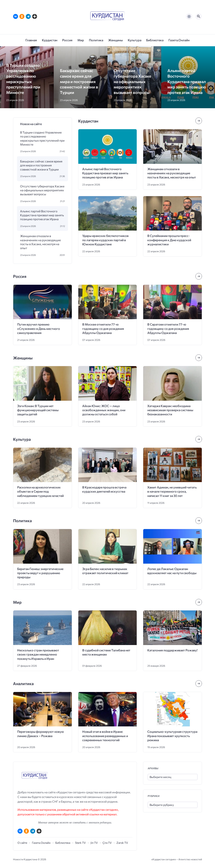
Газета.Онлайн (41, 843)
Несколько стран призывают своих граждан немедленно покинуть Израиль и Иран (38, 654)
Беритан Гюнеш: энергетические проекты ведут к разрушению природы (40, 573)
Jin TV (94, 843)
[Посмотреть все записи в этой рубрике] (199, 121)
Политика (22, 521)
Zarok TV (122, 843)
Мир (17, 602)
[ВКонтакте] (16, 16)
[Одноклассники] (22, 16)
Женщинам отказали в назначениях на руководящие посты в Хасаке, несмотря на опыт (40, 242)
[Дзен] (35, 16)
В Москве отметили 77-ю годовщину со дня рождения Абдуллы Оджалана (103, 329)
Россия (20, 276)
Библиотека (63, 843)
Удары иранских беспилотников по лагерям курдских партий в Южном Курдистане (105, 240)
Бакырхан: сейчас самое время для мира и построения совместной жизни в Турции (79, 81)
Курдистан (88, 121)
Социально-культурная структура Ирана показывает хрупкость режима (172, 736)
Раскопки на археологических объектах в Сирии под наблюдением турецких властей (40, 491)
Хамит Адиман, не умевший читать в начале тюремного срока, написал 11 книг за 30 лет (172, 491)
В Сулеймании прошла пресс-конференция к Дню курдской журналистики (169, 240)
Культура (22, 439)
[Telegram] (28, 16)
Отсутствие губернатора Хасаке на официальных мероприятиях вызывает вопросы (132, 81)
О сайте (22, 843)
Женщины (23, 358)
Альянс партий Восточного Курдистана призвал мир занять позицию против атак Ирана (187, 81)
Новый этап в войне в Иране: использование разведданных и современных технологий (105, 736)
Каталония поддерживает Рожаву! (172, 650)
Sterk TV (80, 843)
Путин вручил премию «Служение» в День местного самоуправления (39, 329)
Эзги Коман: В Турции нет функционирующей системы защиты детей (38, 410)
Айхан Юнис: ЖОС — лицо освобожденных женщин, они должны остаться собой (104, 410)
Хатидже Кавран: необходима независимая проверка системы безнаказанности (170, 410)
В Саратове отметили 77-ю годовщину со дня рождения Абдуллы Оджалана (168, 329)
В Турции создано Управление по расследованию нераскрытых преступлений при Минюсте (42, 138)
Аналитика (23, 683)
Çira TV (107, 843)
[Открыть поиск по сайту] (199, 17)
